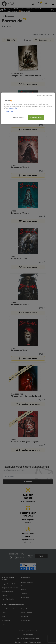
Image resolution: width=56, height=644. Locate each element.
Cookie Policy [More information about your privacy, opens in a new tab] (13, 108)
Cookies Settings (19, 117)
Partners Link (9, 111)
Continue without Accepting (45, 95)
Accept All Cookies (36, 118)
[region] (28, 108)
